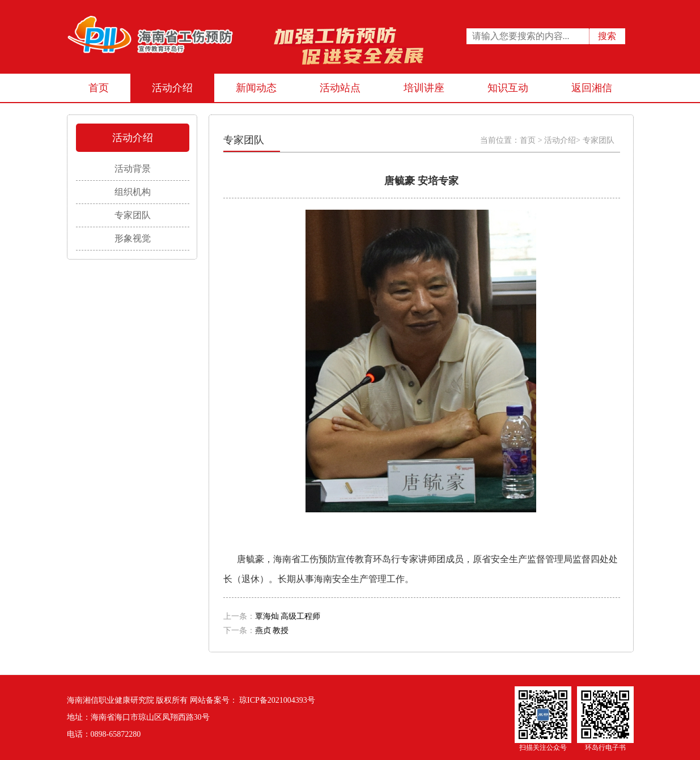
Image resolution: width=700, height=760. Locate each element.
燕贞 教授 (272, 630)
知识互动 (508, 88)
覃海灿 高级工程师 (288, 616)
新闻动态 (256, 88)
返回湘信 (592, 88)
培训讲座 (424, 88)
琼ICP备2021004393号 (276, 700)
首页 (99, 88)
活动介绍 (172, 88)
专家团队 (599, 140)
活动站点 (340, 88)
